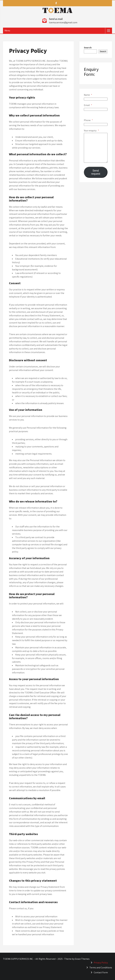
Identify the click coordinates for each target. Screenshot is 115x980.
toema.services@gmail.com (63, 22)
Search (88, 48)
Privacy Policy (101, 963)
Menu (7, 31)
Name (88, 95)
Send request (96, 172)
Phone (88, 120)
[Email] (96, 109)
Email (88, 105)
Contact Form (101, 972)
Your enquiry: (91, 131)
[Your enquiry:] (96, 148)
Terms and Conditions (101, 968)
